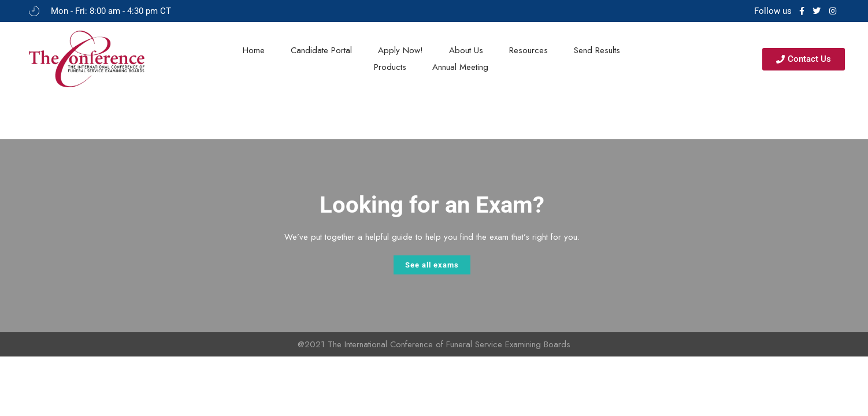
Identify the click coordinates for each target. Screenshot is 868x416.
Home (254, 50)
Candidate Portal (321, 50)
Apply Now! (400, 50)
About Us (466, 50)
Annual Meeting (460, 67)
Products (390, 67)
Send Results (597, 50)
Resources (528, 50)
